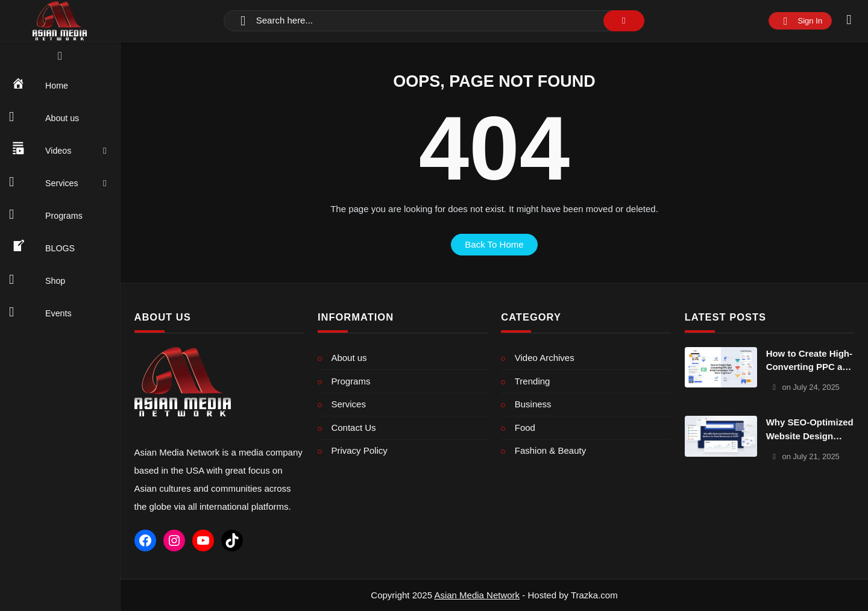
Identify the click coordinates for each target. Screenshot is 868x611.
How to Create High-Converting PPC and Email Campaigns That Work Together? (810, 361)
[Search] (434, 21)
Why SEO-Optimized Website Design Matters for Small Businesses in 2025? (810, 430)
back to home (494, 244)
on (810, 387)
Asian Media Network (477, 595)
